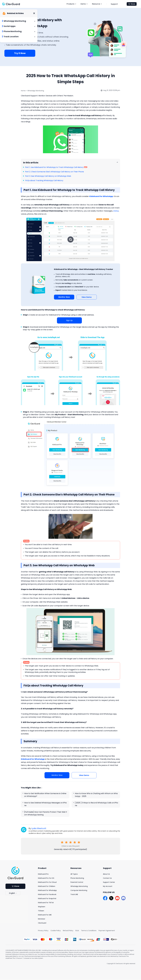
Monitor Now (64, 297)
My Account (108, 886)
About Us (106, 874)
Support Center (109, 882)
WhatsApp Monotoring (79, 886)
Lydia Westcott (39, 828)
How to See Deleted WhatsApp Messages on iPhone (45, 804)
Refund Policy (68, 931)
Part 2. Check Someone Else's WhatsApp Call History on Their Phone (54, 172)
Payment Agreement (107, 931)
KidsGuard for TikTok (46, 903)
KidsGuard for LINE (45, 915)
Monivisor (42, 919)
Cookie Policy (56, 931)
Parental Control (77, 882)
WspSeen (42, 907)
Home (23, 91)
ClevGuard (42, 923)
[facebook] (105, 898)
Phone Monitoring (77, 878)
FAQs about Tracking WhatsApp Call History (44, 180)
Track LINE (74, 894)
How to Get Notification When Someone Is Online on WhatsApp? (45, 795)
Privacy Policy (43, 931)
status (116, 211)
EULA (77, 931)
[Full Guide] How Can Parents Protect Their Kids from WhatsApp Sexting (46, 813)
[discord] (123, 898)
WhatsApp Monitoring (36, 91)
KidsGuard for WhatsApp (47, 890)
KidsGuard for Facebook (47, 894)
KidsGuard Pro (43, 874)
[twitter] (111, 898)
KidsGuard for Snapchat (47, 898)
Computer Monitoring (79, 890)
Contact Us (107, 878)
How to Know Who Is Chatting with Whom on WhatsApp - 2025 (96, 795)
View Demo (87, 297)
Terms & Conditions (89, 931)
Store (132, 4)
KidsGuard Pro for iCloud (47, 882)
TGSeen (41, 911)
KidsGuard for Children (47, 886)
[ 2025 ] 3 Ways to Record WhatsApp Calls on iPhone (96, 804)
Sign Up (69, 320)
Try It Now (20, 53)
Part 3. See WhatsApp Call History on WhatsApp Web (48, 176)
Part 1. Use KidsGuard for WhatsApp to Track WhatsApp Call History (54, 167)
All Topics (74, 874)
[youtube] (117, 898)
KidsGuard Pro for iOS (46, 878)
